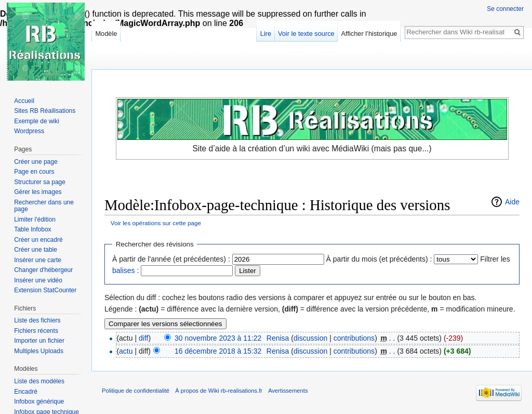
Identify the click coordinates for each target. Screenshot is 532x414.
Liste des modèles (39, 381)
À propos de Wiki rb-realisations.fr (219, 391)
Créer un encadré (38, 240)
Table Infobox (32, 229)
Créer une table (36, 250)
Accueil (24, 101)
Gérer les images (38, 192)
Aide (512, 202)
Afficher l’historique (369, 34)
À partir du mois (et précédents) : (379, 259)
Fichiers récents (36, 331)
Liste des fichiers (37, 320)
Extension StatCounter (45, 290)
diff (143, 338)
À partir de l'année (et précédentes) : (171, 259)
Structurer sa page (40, 182)
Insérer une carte (38, 260)
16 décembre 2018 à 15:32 (218, 351)
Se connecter (505, 9)
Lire (266, 34)
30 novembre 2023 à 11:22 (218, 338)
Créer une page (36, 162)
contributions (354, 338)
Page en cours (34, 172)
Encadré (26, 392)
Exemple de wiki (37, 121)
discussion (310, 338)
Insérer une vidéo (38, 280)
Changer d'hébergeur (43, 270)
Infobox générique (39, 402)
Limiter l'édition (35, 219)
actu (126, 351)
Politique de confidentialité (136, 391)
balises (124, 270)
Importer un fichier (39, 341)
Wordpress (29, 131)
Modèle (106, 34)
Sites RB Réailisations (45, 111)
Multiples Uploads (39, 351)
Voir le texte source (306, 34)
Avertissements (288, 391)
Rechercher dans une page (44, 206)
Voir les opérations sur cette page (156, 223)
